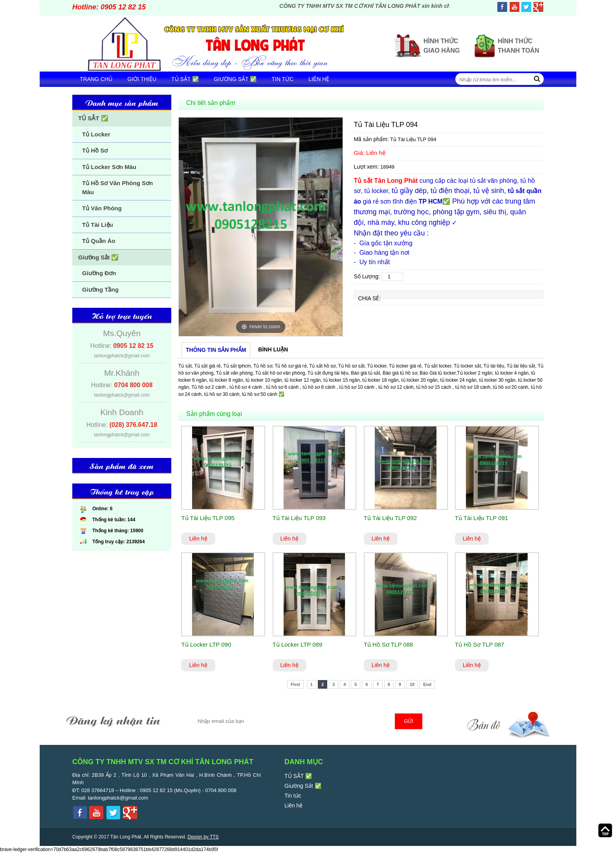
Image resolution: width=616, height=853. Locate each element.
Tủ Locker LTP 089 (298, 644)
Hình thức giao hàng (442, 46)
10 (412, 684)
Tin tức (282, 79)
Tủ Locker (96, 134)
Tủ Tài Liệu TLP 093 (299, 518)
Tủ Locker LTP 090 (206, 644)
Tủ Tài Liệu (98, 225)
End (427, 684)
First (295, 684)
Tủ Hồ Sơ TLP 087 (480, 644)
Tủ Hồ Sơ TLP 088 (389, 644)
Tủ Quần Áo (99, 241)
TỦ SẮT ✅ (185, 79)
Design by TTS (203, 837)
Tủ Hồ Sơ (95, 150)
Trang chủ (96, 79)
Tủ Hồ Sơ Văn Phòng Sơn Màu (117, 188)
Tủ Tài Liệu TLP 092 (390, 518)
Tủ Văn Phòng (102, 208)
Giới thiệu (142, 79)
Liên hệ (319, 79)
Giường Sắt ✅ (235, 79)
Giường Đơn (99, 273)
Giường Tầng (100, 290)
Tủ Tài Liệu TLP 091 (481, 518)
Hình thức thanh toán (518, 46)
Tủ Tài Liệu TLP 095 (208, 518)
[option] (261, 227)
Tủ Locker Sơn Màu (109, 167)
